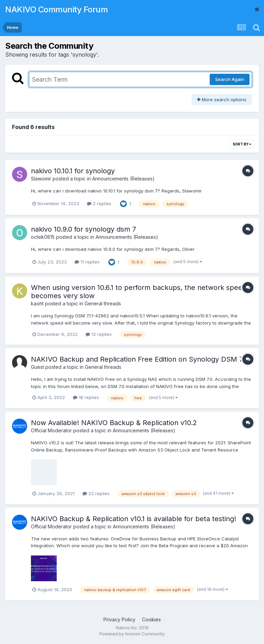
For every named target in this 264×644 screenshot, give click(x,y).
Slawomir (41, 179)
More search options (222, 99)
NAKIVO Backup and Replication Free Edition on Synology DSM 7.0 (140, 359)
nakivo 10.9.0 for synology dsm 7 (84, 229)
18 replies (86, 397)
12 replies (99, 334)
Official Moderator (51, 430)
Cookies (151, 619)
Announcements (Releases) (123, 179)
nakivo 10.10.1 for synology (73, 171)
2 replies (99, 203)
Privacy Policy (119, 619)
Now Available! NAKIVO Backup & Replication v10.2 (114, 423)
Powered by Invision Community (132, 634)
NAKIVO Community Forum (56, 9)
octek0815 (43, 237)
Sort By (242, 144)
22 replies (96, 493)
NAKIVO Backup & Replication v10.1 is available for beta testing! (134, 519)
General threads (103, 303)
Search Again (230, 79)
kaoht (37, 303)
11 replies (87, 262)
